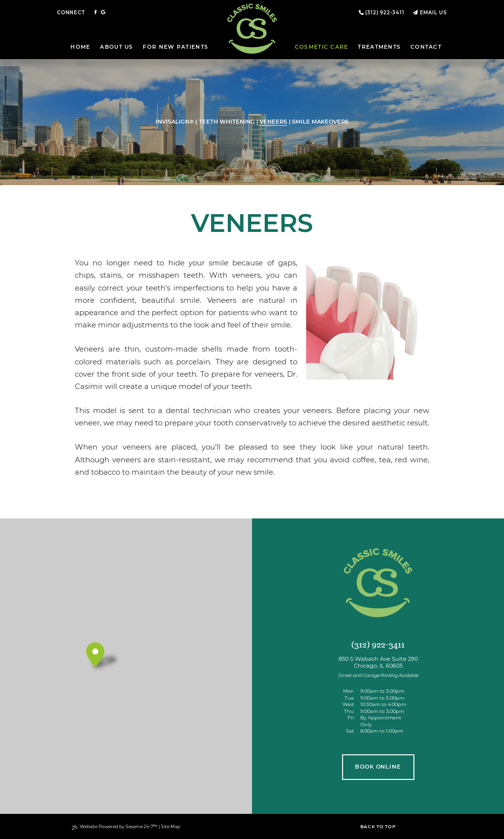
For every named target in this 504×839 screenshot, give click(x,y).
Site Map (171, 826)
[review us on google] (103, 12)
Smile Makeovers (320, 122)
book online (378, 767)
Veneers (273, 122)
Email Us (433, 12)
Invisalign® (175, 122)
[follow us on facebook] (96, 12)
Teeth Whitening (227, 122)
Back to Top (378, 826)
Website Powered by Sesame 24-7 (115, 827)
